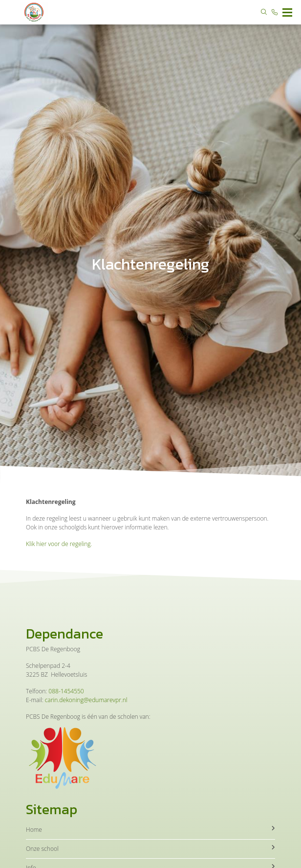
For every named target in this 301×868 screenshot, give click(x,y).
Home (150, 830)
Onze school (150, 849)
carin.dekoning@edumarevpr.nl (86, 700)
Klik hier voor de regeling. (59, 544)
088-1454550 (66, 691)
